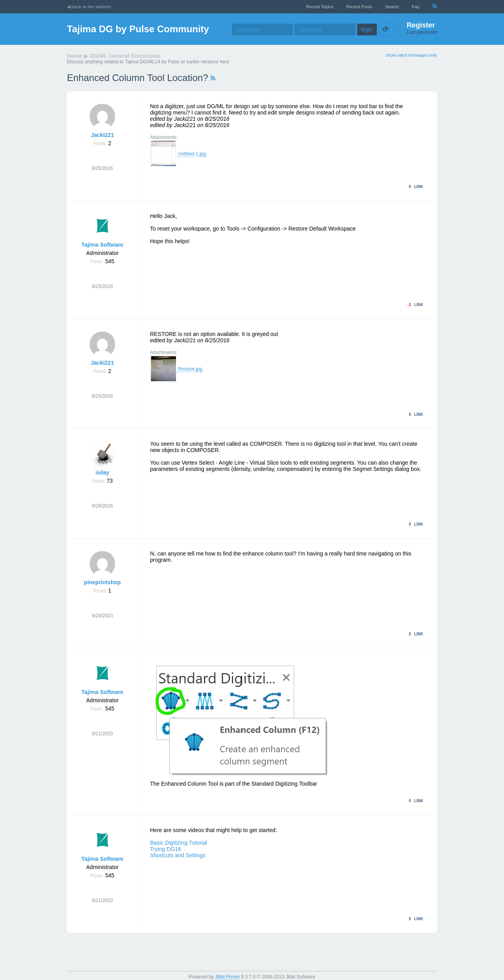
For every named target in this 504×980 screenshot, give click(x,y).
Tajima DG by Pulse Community (138, 29)
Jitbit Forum (227, 977)
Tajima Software (102, 245)
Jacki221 (102, 135)
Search (392, 7)
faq (416, 7)
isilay (102, 472)
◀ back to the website (89, 7)
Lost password (422, 32)
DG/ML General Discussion (125, 56)
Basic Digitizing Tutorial (179, 843)
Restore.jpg (176, 369)
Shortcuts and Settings (178, 855)
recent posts (359, 7)
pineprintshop (102, 582)
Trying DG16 (166, 849)
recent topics (320, 7)
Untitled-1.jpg (178, 154)
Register (421, 25)
